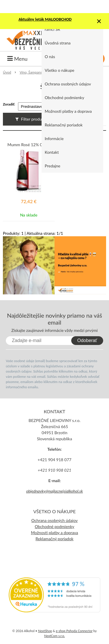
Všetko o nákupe (60, 70)
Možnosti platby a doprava (68, 111)
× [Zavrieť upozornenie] (99, 21)
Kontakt (52, 152)
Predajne (53, 166)
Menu (17, 59)
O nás (50, 57)
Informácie (54, 138)
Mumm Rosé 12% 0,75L (29, 145)
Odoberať (87, 340)
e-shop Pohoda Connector (74, 631)
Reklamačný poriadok (64, 125)
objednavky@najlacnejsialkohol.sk (54, 491)
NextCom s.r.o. (54, 636)
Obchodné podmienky (65, 98)
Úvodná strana (58, 43)
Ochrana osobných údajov (68, 84)
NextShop (45, 631)
